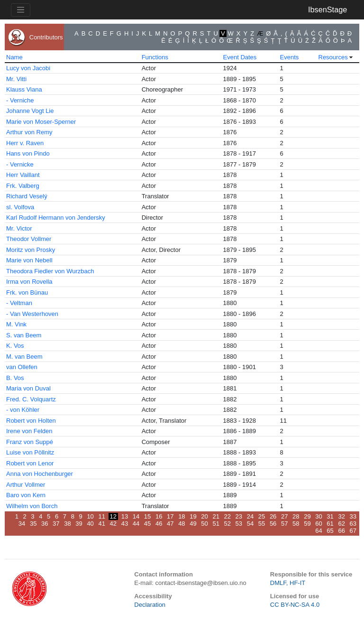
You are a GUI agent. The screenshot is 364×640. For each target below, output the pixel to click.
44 (136, 524)
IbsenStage (328, 9)
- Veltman (19, 303)
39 (79, 524)
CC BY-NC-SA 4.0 (295, 605)
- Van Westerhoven (32, 314)
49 (193, 524)
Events (290, 57)
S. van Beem (24, 335)
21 (216, 516)
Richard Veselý (27, 196)
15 (147, 516)
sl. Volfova (20, 207)
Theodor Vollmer (29, 239)
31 (330, 516)
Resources (333, 57)
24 (250, 516)
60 (318, 524)
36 (45, 524)
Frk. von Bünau (27, 292)
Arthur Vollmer (26, 485)
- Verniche (20, 100)
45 (147, 524)
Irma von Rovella (29, 282)
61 (330, 524)
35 (33, 524)
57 (284, 524)
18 (182, 516)
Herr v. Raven (25, 143)
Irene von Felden (29, 431)
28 (296, 516)
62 (341, 524)
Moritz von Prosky (31, 250)
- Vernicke (20, 164)
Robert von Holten (31, 421)
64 (318, 531)
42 (113, 524)
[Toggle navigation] (21, 10)
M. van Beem (24, 357)
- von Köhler (23, 410)
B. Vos (15, 378)
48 (182, 524)
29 (307, 516)
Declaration (150, 605)
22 (227, 516)
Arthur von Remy (29, 132)
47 (170, 524)
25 (262, 516)
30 (318, 516)
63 (353, 524)
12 (113, 516)
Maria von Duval (28, 388)
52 (227, 524)
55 (262, 524)
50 (204, 524)
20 (204, 516)
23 (239, 516)
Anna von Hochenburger (40, 474)
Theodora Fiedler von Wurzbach (50, 271)
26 (273, 516)
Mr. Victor (19, 228)
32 (341, 516)
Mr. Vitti (16, 79)
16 (159, 516)
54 (250, 524)
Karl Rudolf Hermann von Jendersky (56, 218)
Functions (155, 57)
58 (296, 524)
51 (216, 524)
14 (136, 516)
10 (90, 516)
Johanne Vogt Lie (30, 111)
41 (101, 524)
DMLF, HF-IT (288, 583)
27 (284, 516)
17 (170, 516)
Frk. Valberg (23, 186)
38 (67, 524)
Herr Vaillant (23, 175)
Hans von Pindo (28, 153)
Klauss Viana (24, 89)
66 (341, 531)
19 (193, 516)
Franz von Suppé (30, 442)
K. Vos (15, 346)
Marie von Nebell (29, 260)
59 (307, 524)
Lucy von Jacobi (28, 68)
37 (56, 524)
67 (353, 531)
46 (159, 524)
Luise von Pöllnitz (30, 452)
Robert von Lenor (30, 463)
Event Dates (240, 57)
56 (273, 524)
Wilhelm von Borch (32, 506)
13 (125, 516)
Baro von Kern (26, 495)
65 (330, 531)
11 (101, 516)
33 (353, 516)
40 (90, 524)
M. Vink (16, 324)
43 (125, 524)
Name (14, 57)
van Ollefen (22, 367)
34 (22, 524)
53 (239, 524)
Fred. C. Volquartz (31, 399)
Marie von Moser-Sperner (41, 122)
